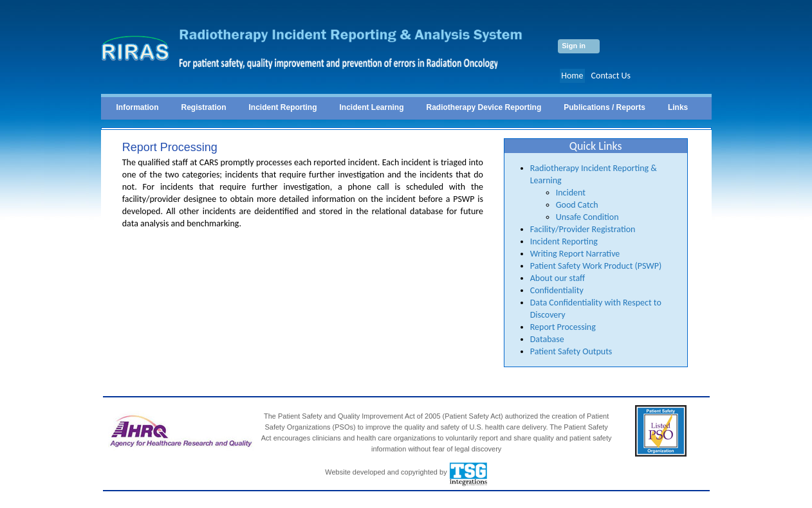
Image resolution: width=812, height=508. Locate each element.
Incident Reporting (564, 241)
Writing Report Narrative (575, 254)
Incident (571, 193)
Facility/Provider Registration (583, 229)
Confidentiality (557, 290)
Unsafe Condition (587, 217)
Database (547, 339)
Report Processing (563, 327)
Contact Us (611, 76)
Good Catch (577, 205)
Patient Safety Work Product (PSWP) (596, 266)
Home (572, 76)
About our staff (558, 278)
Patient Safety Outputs (571, 351)
